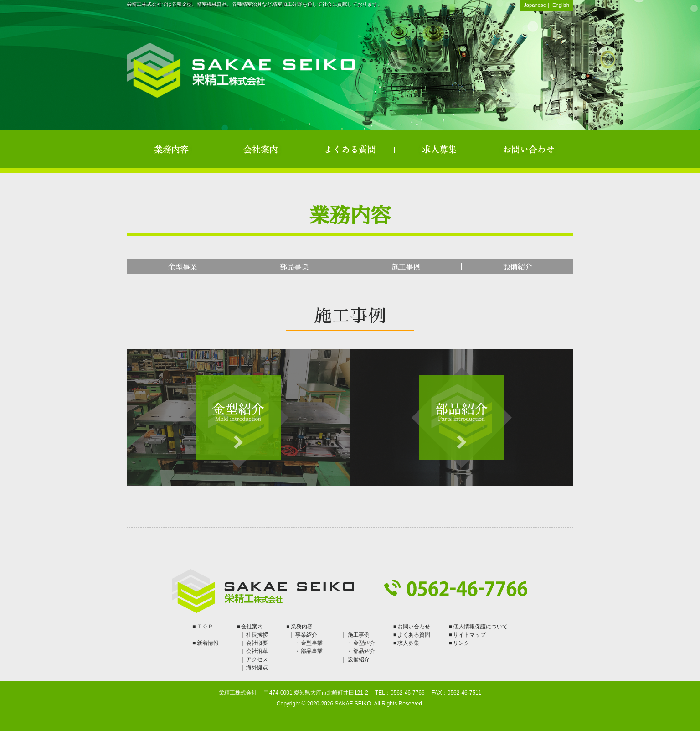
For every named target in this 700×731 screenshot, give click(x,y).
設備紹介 (518, 267)
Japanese (535, 5)
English (561, 5)
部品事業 (294, 267)
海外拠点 (257, 668)
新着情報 (208, 643)
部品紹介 (364, 651)
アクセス (257, 659)
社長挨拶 (257, 635)
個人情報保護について (480, 627)
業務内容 (171, 149)
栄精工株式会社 (241, 70)
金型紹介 (364, 643)
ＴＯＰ (205, 627)
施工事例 (406, 267)
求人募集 (439, 149)
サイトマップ (469, 635)
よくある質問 (350, 149)
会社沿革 (257, 651)
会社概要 (257, 643)
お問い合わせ (529, 149)
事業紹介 (306, 635)
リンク (461, 643)
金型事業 (183, 267)
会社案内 (261, 149)
